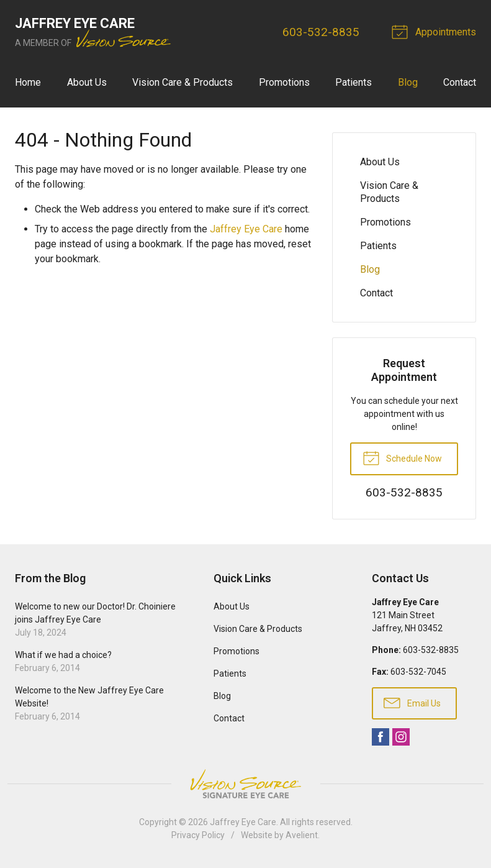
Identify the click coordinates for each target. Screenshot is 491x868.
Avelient (302, 835)
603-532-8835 (321, 32)
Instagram (401, 737)
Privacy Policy (198, 835)
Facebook (381, 737)
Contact (460, 82)
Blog (408, 82)
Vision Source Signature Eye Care (246, 784)
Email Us (412, 702)
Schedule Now (402, 457)
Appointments (436, 31)
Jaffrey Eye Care (246, 229)
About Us (87, 82)
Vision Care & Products (182, 82)
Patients (354, 82)
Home (28, 82)
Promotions (284, 82)
